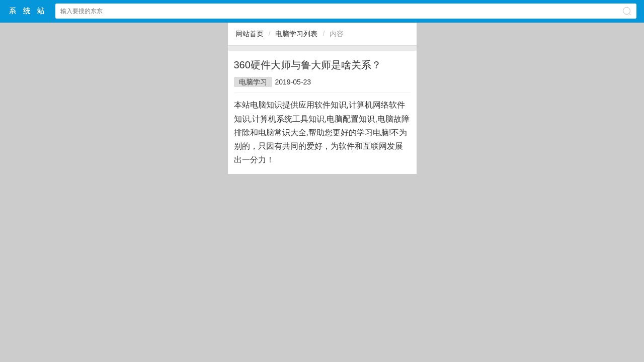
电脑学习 (253, 82)
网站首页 (250, 34)
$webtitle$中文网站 (27, 11)
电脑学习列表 (296, 34)
